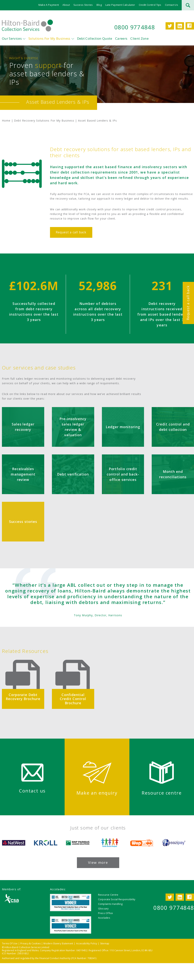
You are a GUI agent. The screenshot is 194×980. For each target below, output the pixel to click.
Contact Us (172, 5)
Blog (99, 5)
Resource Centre (108, 895)
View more (98, 862)
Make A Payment (49, 5)
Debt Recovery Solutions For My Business (44, 121)
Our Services (12, 38)
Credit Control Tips (150, 5)
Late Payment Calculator (120, 5)
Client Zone (139, 38)
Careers (121, 38)
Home (6, 121)
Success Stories (83, 5)
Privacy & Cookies (30, 943)
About (66, 5)
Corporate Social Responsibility (117, 899)
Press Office (106, 913)
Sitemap (105, 943)
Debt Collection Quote (95, 38)
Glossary (103, 908)
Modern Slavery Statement (58, 943)
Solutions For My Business (49, 38)
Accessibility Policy (87, 943)
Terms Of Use (10, 943)
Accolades (104, 918)
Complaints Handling (110, 904)
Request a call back (188, 303)
